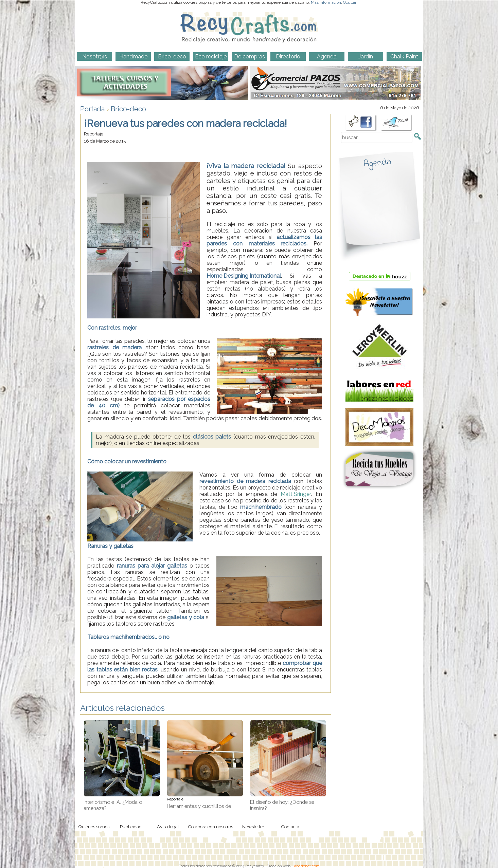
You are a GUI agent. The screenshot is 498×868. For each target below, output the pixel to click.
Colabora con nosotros (210, 827)
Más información (326, 2)
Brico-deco (128, 109)
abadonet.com (307, 866)
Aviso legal (168, 827)
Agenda (377, 163)
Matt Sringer (296, 494)
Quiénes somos (94, 827)
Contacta (290, 827)
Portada (92, 109)
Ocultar (350, 2)
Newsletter (253, 827)
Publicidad (131, 827)
